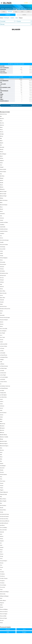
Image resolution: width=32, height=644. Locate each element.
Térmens (2, 563)
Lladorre (2, 402)
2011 (28, 12)
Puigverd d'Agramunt (4, 492)
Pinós (1, 477)
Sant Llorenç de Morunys (5, 521)
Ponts (1, 479)
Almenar (2, 152)
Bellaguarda (2, 189)
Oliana (1, 457)
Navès (1, 452)
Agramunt (2, 119)
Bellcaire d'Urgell (3, 191)
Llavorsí (1, 408)
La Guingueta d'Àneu (4, 357)
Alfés (1, 138)
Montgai (1, 439)
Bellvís (1, 203)
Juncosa (2, 340)
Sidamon (2, 536)
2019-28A (10, 12)
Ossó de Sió (2, 468)
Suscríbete (26, 3)
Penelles (2, 470)
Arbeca (1, 163)
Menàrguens (2, 428)
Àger (1, 116)
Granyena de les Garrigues (5, 318)
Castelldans (2, 225)
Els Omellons (2, 271)
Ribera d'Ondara (3, 499)
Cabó (1, 216)
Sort (1, 543)
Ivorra (1, 335)
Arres (1, 165)
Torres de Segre (3, 585)
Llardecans (2, 406)
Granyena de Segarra (4, 320)
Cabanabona (2, 214)
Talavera (2, 554)
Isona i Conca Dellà (4, 329)
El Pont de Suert (3, 264)
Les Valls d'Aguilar (3, 395)
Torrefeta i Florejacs (4, 578)
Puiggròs (2, 490)
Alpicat (1, 156)
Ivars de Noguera (3, 331)
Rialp (1, 497)
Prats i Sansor (3, 481)
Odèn (1, 455)
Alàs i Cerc (2, 123)
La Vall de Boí (2, 379)
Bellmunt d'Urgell (3, 196)
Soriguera (2, 541)
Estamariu (2, 287)
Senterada (2, 532)
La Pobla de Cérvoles (4, 366)
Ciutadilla (2, 242)
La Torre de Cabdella (4, 377)
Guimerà (2, 322)
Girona (24, 629)
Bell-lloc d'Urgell (3, 194)
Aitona (1, 121)
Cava (1, 236)
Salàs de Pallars (3, 510)
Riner (1, 503)
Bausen (1, 185)
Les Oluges (2, 390)
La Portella (2, 371)
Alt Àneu (2, 158)
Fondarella (2, 300)
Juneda (1, 342)
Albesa (1, 127)
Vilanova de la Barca (4, 612)
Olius (1, 461)
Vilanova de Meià (3, 616)
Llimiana (2, 415)
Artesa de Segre (3, 172)
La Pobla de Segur (3, 368)
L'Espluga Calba (3, 393)
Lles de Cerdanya (3, 413)
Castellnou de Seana (4, 229)
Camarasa (2, 218)
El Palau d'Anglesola (4, 258)
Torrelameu (2, 583)
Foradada (2, 302)
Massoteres (2, 426)
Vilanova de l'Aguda (4, 614)
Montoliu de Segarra (4, 444)
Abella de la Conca (3, 114)
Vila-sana (2, 620)
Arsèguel (2, 167)
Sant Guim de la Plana (4, 519)
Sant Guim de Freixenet (4, 517)
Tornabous (2, 572)
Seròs (1, 534)
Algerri (1, 141)
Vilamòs (1, 607)
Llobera (1, 417)
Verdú (1, 598)
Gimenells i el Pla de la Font (5, 309)
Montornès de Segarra (4, 446)
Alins (1, 145)
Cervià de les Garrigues (4, 240)
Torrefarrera (2, 576)
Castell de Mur (3, 227)
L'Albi (1, 362)
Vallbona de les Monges (4, 592)
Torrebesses (2, 574)
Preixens (2, 486)
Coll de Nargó (3, 247)
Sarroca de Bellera (3, 528)
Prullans (2, 488)
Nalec (1, 448)
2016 (16, 12)
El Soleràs (2, 269)
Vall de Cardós (3, 594)
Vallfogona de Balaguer (4, 596)
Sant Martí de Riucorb (4, 523)
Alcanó (1, 130)
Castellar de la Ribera (4, 222)
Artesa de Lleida (3, 169)
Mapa (22, 9)
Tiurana (1, 567)
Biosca (1, 207)
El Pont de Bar (3, 262)
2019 (4, 12)
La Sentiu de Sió (3, 373)
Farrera (1, 295)
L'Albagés (2, 360)
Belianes (2, 187)
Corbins (1, 251)
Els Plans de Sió (3, 276)
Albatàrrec (2, 125)
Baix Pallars (2, 176)
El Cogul (1, 256)
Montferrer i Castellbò (4, 437)
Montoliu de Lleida (3, 441)
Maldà (1, 421)
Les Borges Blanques (4, 388)
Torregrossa (2, 581)
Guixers (1, 326)
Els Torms (2, 278)
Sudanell (2, 547)
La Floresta (2, 348)
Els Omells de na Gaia (4, 273)
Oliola (1, 459)
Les (1, 384)
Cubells (1, 253)
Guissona (2, 324)
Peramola (2, 472)
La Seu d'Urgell (3, 375)
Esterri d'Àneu (3, 291)
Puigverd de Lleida (3, 494)
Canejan (2, 220)
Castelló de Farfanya (4, 231)
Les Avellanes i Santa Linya (5, 386)
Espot (1, 284)
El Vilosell (2, 280)
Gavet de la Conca (3, 306)
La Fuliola (2, 351)
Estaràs (1, 289)
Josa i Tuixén (2, 337)
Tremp (1, 589)
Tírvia (1, 565)
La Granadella (3, 353)
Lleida (1, 410)
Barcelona (8, 629)
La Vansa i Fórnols (3, 382)
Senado (24, 15)
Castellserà (2, 233)
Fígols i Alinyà (2, 298)
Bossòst (1, 209)
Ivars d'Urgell (2, 333)
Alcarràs (2, 132)
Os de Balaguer (3, 466)
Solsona (1, 539)
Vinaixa (1, 623)
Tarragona (24, 632)
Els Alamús (2, 267)
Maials (1, 419)
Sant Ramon (2, 525)
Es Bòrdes (2, 282)
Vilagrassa (2, 603)
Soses (1, 545)
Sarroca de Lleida (3, 530)
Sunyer (1, 550)
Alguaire (2, 143)
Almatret (2, 149)
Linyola (1, 399)
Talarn (1, 552)
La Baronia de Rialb (4, 344)
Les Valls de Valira (3, 397)
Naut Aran (2, 450)
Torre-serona (2, 587)
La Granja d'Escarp (3, 355)
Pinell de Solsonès (3, 474)
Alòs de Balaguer (3, 154)
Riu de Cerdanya (3, 505)
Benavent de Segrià (4, 205)
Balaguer (2, 178)
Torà (1, 570)
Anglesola (2, 161)
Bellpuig (1, 198)
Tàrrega (1, 556)
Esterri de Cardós (3, 293)
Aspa (1, 174)
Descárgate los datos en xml (16, 105)
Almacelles (2, 147)
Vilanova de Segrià (3, 618)
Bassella (2, 183)
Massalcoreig (2, 424)
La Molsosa (2, 364)
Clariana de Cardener (4, 245)
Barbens (2, 180)
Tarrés (1, 559)
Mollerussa (2, 432)
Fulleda (1, 304)
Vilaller (1, 605)
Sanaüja (2, 512)
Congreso (8, 15)
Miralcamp (2, 430)
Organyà (2, 463)
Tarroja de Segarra (4, 561)
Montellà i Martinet (3, 435)
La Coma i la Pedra (3, 346)
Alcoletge (2, 134)
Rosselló (2, 508)
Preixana (2, 483)
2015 (22, 12)
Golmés (1, 311)
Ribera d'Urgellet (3, 501)
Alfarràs (1, 136)
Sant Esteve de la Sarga (4, 514)
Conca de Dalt (3, 249)
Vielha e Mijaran (3, 601)
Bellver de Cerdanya (4, 200)
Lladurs (1, 404)
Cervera (1, 238)
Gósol (1, 313)
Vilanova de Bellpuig (4, 609)
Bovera (1, 211)
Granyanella (2, 315)
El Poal (1, 260)
